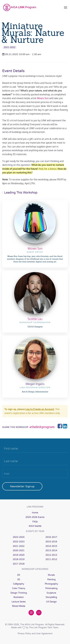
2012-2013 (51, 555)
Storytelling (51, 597)
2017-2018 (19, 564)
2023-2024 (19, 537)
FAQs (35, 522)
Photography (51, 584)
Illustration (19, 597)
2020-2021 (19, 551)
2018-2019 (19, 559)
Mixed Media (19, 606)
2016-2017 (51, 537)
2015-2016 (51, 542)
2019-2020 (19, 555)
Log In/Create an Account (40, 409)
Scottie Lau (35, 319)
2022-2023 (19, 542)
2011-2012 (51, 559)
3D (19, 580)
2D (19, 575)
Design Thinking (19, 593)
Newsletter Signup (22, 486)
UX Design (51, 602)
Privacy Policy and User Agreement (35, 634)
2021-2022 (10, 47)
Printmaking (51, 588)
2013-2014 (51, 551)
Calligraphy (19, 584)
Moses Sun (43, 98)
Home (35, 513)
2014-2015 (51, 546)
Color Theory (19, 588)
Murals (51, 575)
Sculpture (51, 593)
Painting (51, 580)
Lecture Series (19, 602)
